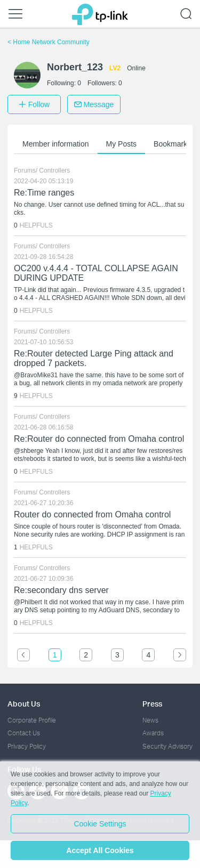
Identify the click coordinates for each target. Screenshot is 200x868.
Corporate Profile (32, 720)
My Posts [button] (122, 144)
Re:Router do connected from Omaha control (99, 439)
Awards (153, 733)
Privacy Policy (27, 746)
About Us (24, 704)
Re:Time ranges (44, 193)
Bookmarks (172, 144)
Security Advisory (167, 746)
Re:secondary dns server (61, 590)
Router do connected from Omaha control (92, 514)
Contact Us (24, 733)
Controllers (54, 171)
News (150, 720)
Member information (56, 144)
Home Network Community (49, 42)
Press (152, 704)
